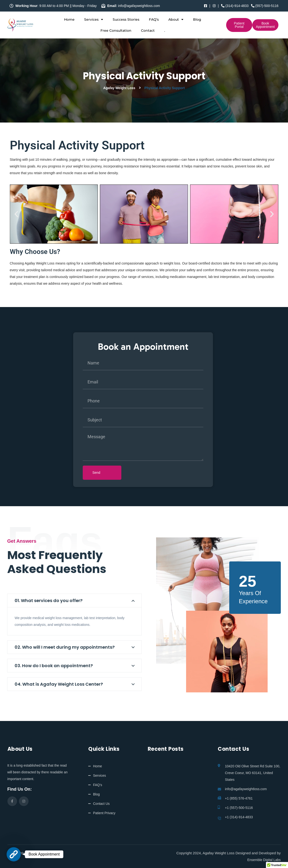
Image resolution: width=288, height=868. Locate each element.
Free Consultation (116, 31)
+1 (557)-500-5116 (239, 808)
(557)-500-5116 (265, 6)
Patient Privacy (104, 813)
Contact (148, 31)
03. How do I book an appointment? (54, 666)
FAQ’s (154, 19)
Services (94, 19)
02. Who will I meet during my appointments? (65, 647)
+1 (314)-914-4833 (239, 817)
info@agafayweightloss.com (246, 789)
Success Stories (126, 19)
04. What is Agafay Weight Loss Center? (59, 684)
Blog (197, 19)
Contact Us (101, 804)
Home (69, 19)
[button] (16, 214)
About (176, 19)
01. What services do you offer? (49, 600)
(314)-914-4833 (235, 6)
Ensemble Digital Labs (264, 860)
